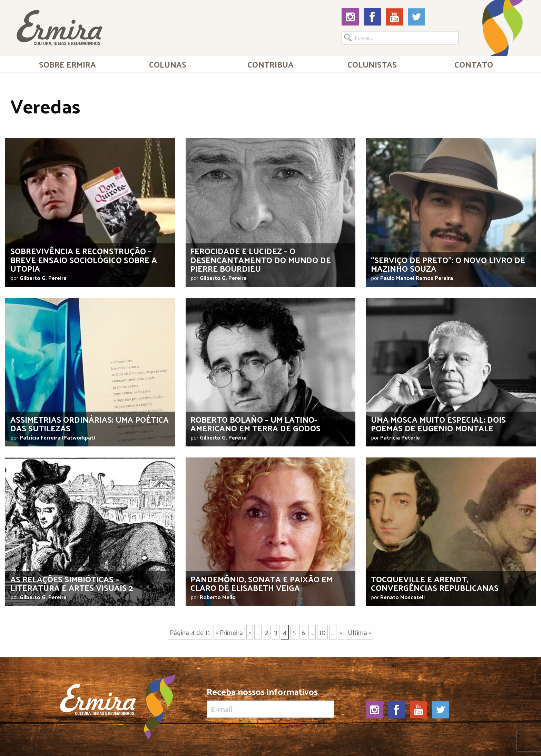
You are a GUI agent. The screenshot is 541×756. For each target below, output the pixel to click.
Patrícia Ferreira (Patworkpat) (57, 437)
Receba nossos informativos (270, 702)
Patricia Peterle (400, 437)
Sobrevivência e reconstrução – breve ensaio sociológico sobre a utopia (84, 259)
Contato (474, 64)
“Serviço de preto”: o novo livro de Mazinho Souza (448, 264)
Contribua (270, 64)
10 (322, 632)
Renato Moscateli (402, 597)
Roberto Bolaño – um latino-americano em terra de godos (255, 424)
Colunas (168, 64)
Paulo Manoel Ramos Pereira (417, 278)
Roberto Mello (218, 597)
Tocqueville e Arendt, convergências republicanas (435, 583)
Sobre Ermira (67, 64)
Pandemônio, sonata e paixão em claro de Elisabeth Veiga (262, 583)
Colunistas (372, 64)
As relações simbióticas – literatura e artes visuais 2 (72, 583)
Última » (360, 632)
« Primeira (229, 632)
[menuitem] (67, 64)
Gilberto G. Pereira (43, 278)
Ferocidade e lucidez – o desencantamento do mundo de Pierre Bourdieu (261, 259)
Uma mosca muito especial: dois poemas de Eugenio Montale (438, 424)
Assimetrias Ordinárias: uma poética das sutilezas (90, 424)
